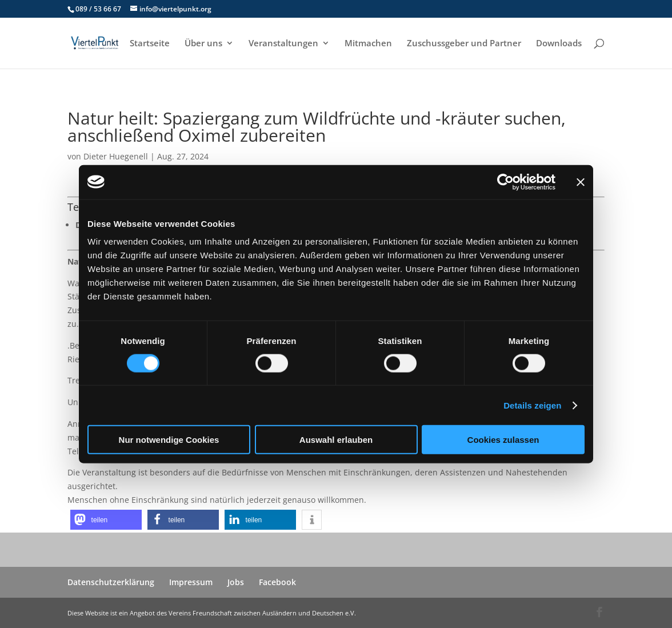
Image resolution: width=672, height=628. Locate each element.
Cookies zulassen (503, 440)
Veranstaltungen (283, 44)
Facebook (277, 582)
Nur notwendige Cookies (169, 440)
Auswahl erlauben (336, 440)
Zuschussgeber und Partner (464, 44)
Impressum (191, 582)
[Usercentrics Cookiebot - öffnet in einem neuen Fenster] (505, 182)
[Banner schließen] (581, 182)
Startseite (150, 44)
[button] (106, 520)
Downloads (559, 44)
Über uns (203, 44)
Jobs (236, 582)
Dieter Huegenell (116, 156)
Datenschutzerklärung (111, 582)
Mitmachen (368, 44)
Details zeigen (532, 405)
